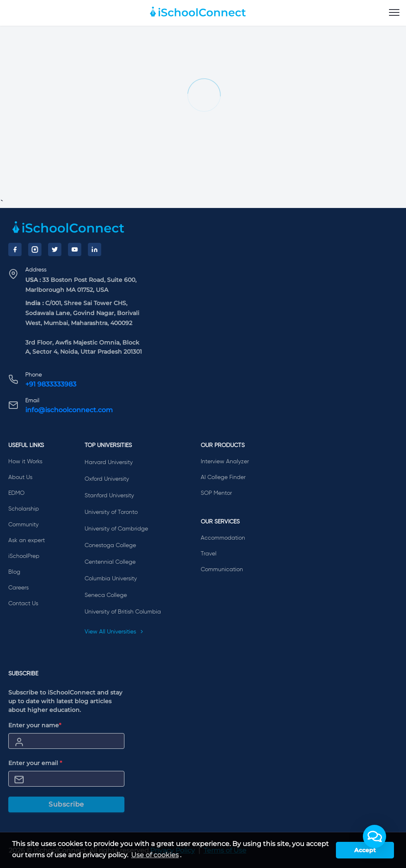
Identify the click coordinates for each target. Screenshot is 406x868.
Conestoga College (110, 545)
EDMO (16, 493)
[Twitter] (55, 249)
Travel (209, 554)
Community (23, 525)
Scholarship (24, 509)
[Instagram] (35, 249)
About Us (20, 477)
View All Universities (114, 632)
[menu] (394, 13)
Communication (222, 570)
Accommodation (223, 538)
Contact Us (23, 604)
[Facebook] (15, 249)
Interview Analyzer (225, 462)
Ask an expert (27, 540)
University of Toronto (111, 512)
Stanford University (109, 496)
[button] (374, 836)
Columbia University (111, 579)
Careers (18, 588)
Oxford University (107, 479)
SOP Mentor (216, 493)
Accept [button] (365, 850)
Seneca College (106, 595)
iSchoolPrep (24, 556)
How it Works (25, 462)
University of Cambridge (116, 529)
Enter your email (35, 763)
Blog (14, 572)
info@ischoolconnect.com (69, 410)
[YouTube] (75, 249)
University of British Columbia (123, 612)
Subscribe (66, 804)
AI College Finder (223, 477)
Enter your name (35, 725)
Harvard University (109, 462)
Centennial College (110, 562)
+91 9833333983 (51, 384)
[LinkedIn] (95, 249)
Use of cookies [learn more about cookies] (155, 855)
